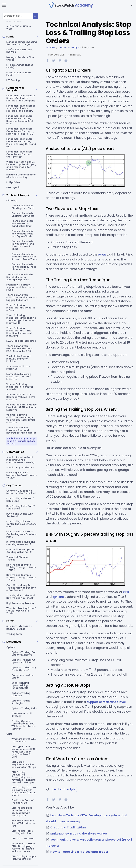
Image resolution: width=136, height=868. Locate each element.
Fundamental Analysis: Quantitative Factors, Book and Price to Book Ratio (20, 120)
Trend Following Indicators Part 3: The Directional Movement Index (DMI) (19, 332)
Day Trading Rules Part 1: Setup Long (20, 500)
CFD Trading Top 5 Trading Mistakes (22, 832)
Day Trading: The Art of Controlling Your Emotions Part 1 (21, 524)
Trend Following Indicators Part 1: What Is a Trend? (21, 308)
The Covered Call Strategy (22, 715)
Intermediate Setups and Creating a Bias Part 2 (21, 551)
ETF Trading (13, 80)
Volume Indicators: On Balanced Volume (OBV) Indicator (21, 397)
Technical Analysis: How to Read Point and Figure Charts (22, 234)
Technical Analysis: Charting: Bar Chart (23, 215)
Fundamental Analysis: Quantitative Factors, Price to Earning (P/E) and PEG (21, 143)
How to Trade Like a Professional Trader (81, 852)
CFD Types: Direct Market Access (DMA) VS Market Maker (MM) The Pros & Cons (24, 752)
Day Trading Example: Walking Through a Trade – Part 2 (21, 578)
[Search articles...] (18, 16)
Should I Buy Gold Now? (20, 467)
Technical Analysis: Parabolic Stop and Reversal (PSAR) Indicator (21, 430)
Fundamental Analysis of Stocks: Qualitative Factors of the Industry (21, 108)
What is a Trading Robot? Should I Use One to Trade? (21, 611)
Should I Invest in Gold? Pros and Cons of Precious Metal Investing (20, 460)
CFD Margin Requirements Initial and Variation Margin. (24, 764)
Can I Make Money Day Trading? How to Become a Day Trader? (21, 588)
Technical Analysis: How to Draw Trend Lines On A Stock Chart (23, 245)
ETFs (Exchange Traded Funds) (20, 66)
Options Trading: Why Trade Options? (24, 669)
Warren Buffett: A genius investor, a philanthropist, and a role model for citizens (21, 166)
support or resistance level (107, 702)
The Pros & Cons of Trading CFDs (23, 801)
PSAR (102, 254)
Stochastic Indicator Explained (18, 368)
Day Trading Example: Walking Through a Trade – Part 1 (21, 567)
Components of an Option (22, 676)
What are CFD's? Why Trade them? (24, 740)
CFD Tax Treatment (23, 838)
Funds (10, 37)
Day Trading (14, 486)
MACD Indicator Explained (21, 341)
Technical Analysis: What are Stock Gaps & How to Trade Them (24, 257)
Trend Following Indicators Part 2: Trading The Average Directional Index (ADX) (21, 319)
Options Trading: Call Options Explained (24, 653)
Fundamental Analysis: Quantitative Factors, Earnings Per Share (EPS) (20, 131)
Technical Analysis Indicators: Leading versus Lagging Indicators (22, 297)
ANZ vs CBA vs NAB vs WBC (19, 28)
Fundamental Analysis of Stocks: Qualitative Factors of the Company (21, 98)
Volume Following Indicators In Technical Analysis (20, 387)
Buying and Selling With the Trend (20, 515)
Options (11, 647)
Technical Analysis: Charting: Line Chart (23, 207)
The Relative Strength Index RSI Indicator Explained (19, 359)
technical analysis (65, 789)
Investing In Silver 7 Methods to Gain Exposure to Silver (22, 475)
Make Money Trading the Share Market (80, 833)
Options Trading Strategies (21, 702)
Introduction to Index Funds (19, 74)
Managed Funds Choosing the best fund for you (22, 43)
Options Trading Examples (21, 694)
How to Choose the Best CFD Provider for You (24, 823)
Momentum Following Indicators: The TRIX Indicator (19, 377)
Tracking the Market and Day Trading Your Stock (21, 597)
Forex (10, 621)
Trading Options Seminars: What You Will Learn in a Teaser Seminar (24, 725)
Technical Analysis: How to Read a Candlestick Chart (22, 223)
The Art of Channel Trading (17, 558)
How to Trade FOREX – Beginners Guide (19, 628)
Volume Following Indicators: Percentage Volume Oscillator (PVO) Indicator (21, 419)
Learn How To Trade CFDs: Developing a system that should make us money (23, 847)
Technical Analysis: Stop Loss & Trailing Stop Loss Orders (21, 441)
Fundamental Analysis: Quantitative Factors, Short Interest (19, 154)
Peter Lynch (13, 187)
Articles (50, 47)
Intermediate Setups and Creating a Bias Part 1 (21, 543)
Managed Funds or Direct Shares (21, 59)
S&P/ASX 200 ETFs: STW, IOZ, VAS (20, 51)
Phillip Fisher (13, 182)
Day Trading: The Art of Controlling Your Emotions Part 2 (21, 534)
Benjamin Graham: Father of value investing (21, 176)
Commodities (15, 452)
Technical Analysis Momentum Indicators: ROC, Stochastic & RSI (19, 349)
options (58, 597)
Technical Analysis (18, 195)
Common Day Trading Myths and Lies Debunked (21, 492)
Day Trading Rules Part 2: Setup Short (21, 507)
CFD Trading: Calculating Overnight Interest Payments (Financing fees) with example (24, 777)
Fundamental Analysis (15, 89)
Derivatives (14, 642)
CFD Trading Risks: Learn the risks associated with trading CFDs (22, 812)
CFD (126, 592)
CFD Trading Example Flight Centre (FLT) (24, 858)
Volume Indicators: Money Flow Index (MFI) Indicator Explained (21, 407)
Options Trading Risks (24, 708)
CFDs (9, 734)
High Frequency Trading (20, 603)
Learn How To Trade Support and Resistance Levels (20, 287)
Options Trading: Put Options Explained (23, 661)
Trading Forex (14, 634)
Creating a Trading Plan (69, 827)
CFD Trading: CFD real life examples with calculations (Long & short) (24, 791)
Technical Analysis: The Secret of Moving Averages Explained (20, 277)
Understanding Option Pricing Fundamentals (20, 685)
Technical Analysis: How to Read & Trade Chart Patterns (24, 267)
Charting (11, 200)
